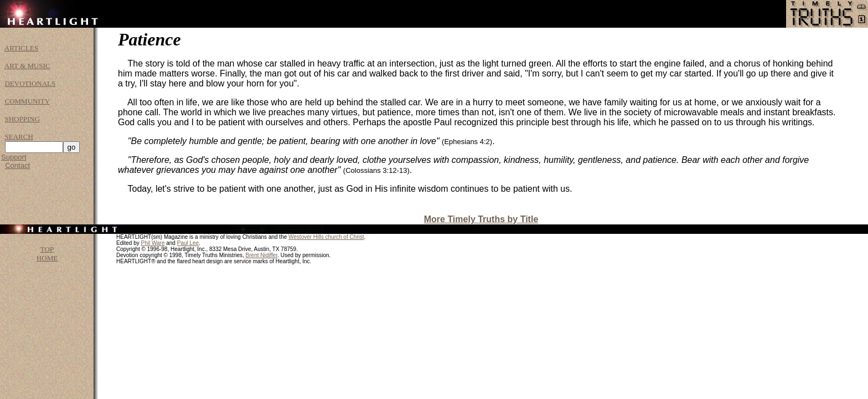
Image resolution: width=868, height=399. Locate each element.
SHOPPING (23, 119)
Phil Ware (153, 243)
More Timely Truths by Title (481, 219)
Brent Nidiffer (262, 255)
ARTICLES (21, 48)
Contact (17, 165)
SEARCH (19, 137)
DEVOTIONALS (30, 83)
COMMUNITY (28, 101)
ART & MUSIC (27, 66)
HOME (47, 258)
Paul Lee (188, 243)
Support (14, 157)
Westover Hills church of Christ (326, 237)
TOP (47, 249)
